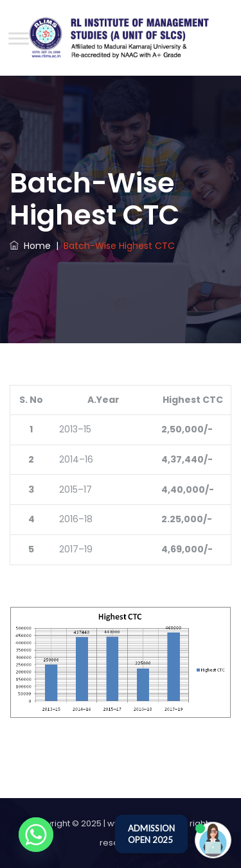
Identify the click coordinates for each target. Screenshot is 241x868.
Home (30, 246)
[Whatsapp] (36, 835)
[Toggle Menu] (19, 38)
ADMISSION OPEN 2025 (151, 834)
